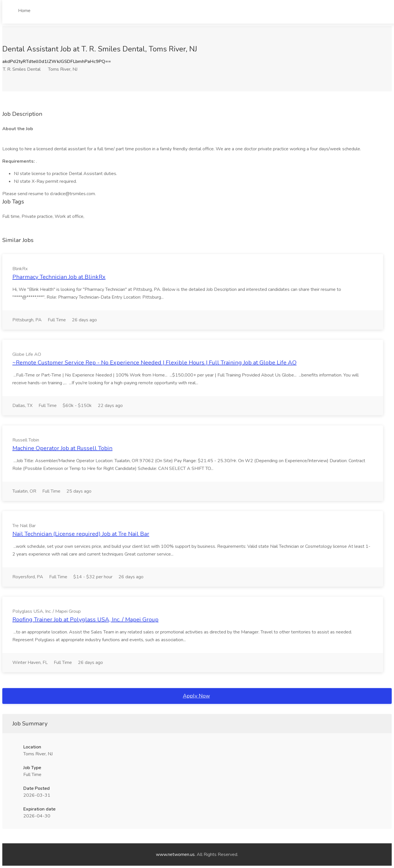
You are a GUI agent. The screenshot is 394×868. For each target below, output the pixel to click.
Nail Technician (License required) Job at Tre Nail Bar (81, 534)
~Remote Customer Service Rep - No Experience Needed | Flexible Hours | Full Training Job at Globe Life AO (154, 363)
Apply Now (196, 696)
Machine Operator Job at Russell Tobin (62, 448)
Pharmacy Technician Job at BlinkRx (59, 277)
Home (24, 11)
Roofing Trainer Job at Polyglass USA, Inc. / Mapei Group (85, 620)
